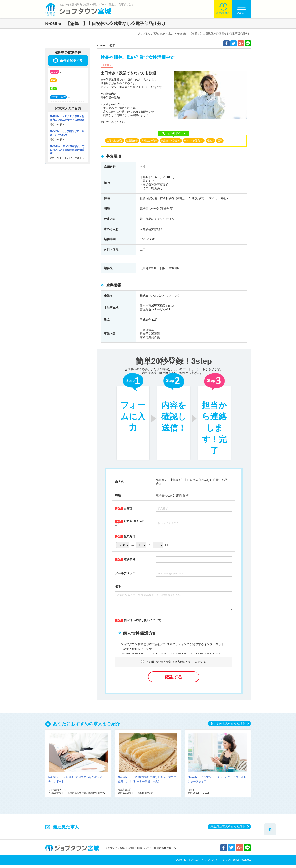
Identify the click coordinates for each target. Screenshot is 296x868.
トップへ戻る (270, 829)
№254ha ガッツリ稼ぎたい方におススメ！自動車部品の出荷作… (67, 150)
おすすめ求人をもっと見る (228, 726)
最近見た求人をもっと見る (228, 829)
